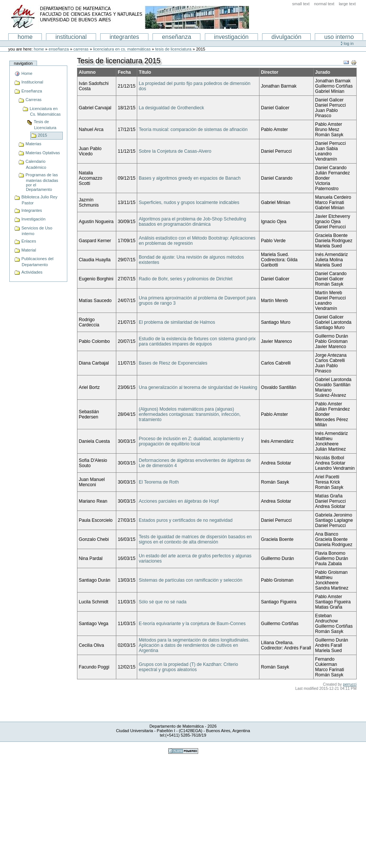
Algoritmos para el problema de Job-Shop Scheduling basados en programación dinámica (192, 222)
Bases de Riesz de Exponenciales (173, 363)
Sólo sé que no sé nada (162, 602)
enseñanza (176, 37)
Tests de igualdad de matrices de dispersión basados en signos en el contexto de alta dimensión (195, 539)
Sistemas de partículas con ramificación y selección (190, 580)
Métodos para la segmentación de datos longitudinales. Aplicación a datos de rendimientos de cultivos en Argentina (194, 645)
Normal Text (324, 4)
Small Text (301, 4)
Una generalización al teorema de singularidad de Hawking (198, 387)
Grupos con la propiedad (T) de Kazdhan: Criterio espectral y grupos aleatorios (188, 667)
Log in (349, 43)
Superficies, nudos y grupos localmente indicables (189, 202)
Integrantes (124, 37)
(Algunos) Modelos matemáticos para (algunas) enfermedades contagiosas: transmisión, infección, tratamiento (190, 414)
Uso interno (339, 37)
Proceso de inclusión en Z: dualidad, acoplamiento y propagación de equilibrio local (191, 441)
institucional (71, 37)
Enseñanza (59, 49)
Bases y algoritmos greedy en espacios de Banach (190, 178)
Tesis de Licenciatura (173, 49)
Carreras (81, 49)
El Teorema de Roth (159, 482)
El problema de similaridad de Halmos (177, 322)
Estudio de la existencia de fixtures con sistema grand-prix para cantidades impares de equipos (197, 341)
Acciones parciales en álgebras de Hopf (179, 501)
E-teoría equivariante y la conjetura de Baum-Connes (192, 624)
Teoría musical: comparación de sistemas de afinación (193, 130)
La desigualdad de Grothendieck (171, 108)
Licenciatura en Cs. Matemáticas (122, 49)
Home (25, 37)
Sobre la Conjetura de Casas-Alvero (175, 151)
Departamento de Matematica (129, 17)
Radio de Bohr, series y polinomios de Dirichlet (186, 279)
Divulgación (286, 37)
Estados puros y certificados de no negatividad (186, 520)
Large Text (347, 4)
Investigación (232, 37)
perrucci (350, 684)
